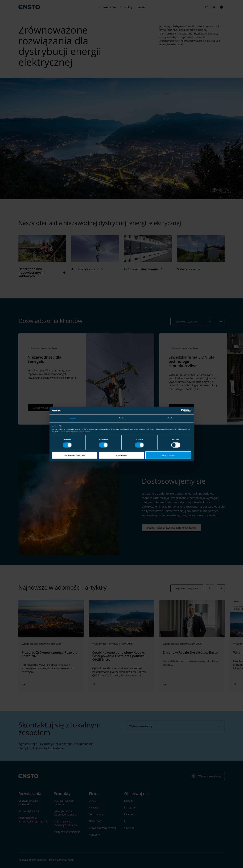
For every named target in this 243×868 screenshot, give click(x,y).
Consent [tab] (73, 418)
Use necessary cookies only (75, 455)
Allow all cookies (168, 455)
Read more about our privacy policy (76, 431)
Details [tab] (122, 418)
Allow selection (122, 455)
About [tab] (170, 418)
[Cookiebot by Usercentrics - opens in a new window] (177, 410)
